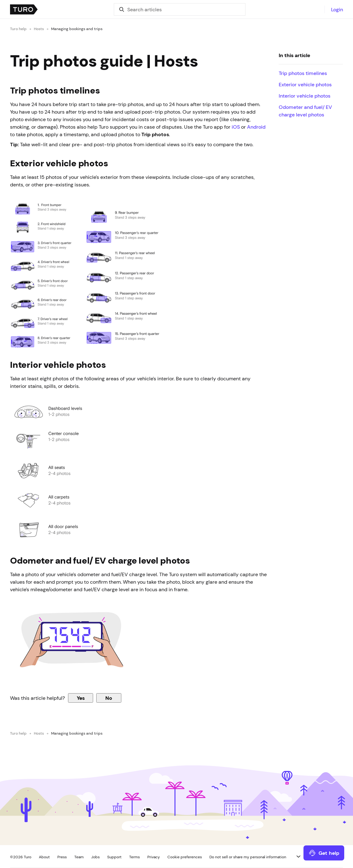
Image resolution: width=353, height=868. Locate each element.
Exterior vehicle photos (305, 84)
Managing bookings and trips (77, 29)
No (109, 698)
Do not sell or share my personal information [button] (248, 857)
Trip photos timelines (303, 73)
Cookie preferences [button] (185, 857)
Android (256, 127)
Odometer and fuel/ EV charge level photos (305, 111)
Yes (81, 698)
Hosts (39, 29)
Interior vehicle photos (305, 96)
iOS (236, 127)
